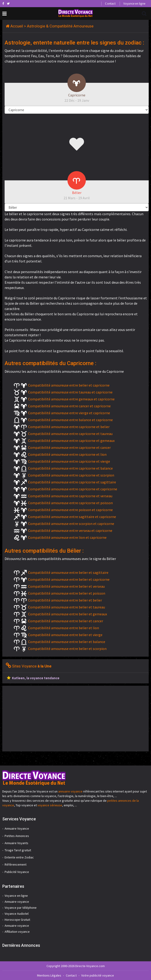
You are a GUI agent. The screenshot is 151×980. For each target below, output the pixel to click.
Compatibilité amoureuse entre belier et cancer (66, 621)
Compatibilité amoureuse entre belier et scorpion (67, 649)
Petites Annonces (17, 836)
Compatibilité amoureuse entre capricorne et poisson (70, 503)
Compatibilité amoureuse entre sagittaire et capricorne (72, 517)
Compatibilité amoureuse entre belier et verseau (66, 586)
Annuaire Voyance (17, 828)
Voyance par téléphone (21, 908)
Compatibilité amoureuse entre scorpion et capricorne (71, 524)
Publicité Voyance (17, 872)
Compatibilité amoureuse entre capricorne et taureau (70, 434)
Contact (110, 4)
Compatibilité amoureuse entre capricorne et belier (69, 427)
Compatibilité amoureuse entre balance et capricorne (70, 420)
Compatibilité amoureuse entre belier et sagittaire (68, 572)
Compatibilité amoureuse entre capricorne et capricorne (73, 489)
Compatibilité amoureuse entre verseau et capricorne (70, 530)
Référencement (16, 864)
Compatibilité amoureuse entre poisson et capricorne (70, 510)
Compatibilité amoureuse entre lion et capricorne (67, 537)
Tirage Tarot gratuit (18, 850)
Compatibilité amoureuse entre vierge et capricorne (69, 413)
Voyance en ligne (134, 4)
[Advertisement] (41, 718)
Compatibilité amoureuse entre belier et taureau (67, 607)
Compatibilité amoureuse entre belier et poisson (67, 593)
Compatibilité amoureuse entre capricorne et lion (67, 454)
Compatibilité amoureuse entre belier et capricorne (69, 385)
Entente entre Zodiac (19, 857)
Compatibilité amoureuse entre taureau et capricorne (70, 392)
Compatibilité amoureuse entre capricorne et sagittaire (72, 482)
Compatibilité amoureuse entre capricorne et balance (70, 468)
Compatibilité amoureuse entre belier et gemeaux (68, 614)
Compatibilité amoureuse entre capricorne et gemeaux (71, 441)
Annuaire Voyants (16, 843)
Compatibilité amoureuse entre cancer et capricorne (69, 406)
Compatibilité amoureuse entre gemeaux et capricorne (71, 399)
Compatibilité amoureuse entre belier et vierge (65, 635)
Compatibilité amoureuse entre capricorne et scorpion (71, 475)
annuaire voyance (70, 791)
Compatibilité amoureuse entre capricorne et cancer (69, 447)
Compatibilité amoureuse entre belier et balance (67, 642)
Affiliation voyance (17, 932)
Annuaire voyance (17, 902)
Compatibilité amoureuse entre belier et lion (64, 628)
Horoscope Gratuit (17, 920)
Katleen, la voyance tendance (36, 678)
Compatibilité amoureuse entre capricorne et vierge (69, 461)
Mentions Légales (49, 975)
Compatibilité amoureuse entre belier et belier (65, 600)
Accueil (17, 26)
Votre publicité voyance (98, 975)
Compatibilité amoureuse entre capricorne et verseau (70, 496)
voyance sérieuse (50, 805)
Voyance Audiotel (17, 914)
